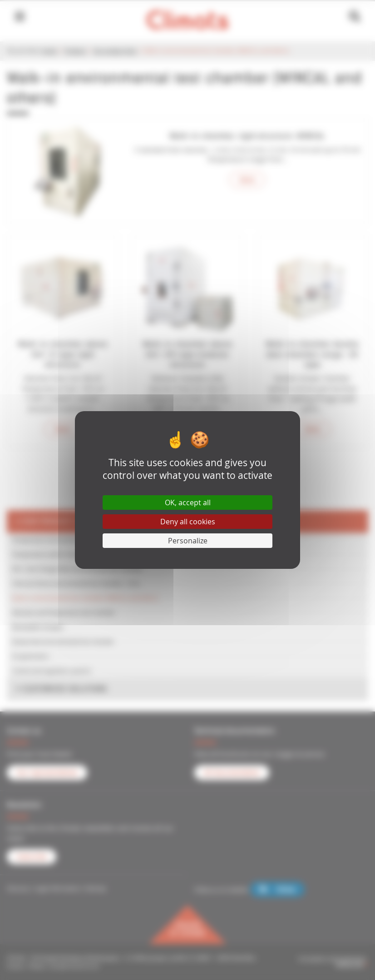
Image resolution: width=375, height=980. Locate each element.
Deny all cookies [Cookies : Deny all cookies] (188, 522)
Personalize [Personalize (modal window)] (188, 541)
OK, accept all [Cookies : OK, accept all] (188, 502)
